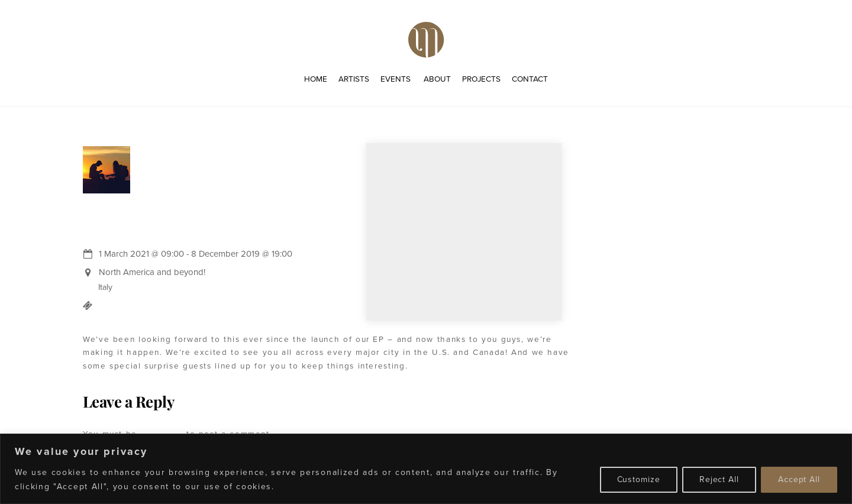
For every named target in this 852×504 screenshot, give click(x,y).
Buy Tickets (127, 305)
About (437, 79)
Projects (481, 79)
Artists (354, 79)
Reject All (719, 479)
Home (316, 79)
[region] (426, 469)
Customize (639, 479)
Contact (530, 79)
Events (396, 79)
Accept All (799, 479)
